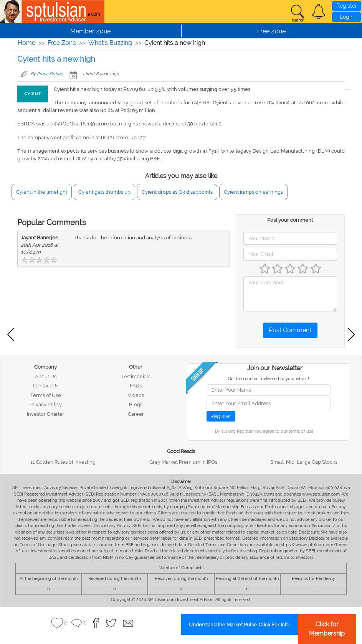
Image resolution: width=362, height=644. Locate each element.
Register (347, 6)
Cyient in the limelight (42, 192)
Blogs (136, 404)
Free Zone (62, 43)
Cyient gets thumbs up (104, 192)
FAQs (136, 386)
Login (347, 17)
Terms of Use (46, 395)
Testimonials (136, 376)
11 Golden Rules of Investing (63, 462)
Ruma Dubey (50, 74)
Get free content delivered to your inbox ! (269, 379)
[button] (319, 12)
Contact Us (46, 386)
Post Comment (290, 330)
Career (136, 414)
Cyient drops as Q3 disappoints (177, 192)
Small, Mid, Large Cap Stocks (304, 462)
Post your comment (290, 220)
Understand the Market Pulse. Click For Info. (240, 625)
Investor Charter (46, 414)
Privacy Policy (46, 404)
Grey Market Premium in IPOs (183, 462)
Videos (136, 395)
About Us (46, 376)
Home (26, 43)
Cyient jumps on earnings (253, 192)
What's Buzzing (110, 43)
